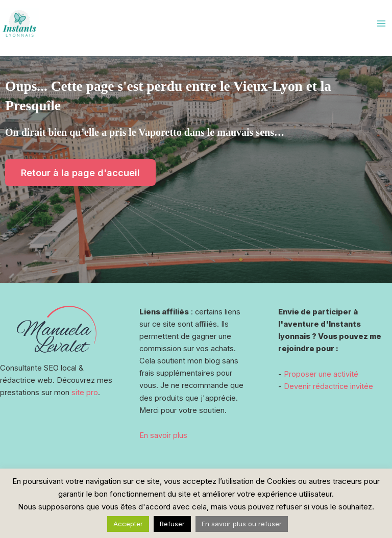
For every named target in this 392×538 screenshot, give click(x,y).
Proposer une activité (321, 374)
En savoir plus (163, 435)
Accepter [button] (128, 524)
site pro (85, 393)
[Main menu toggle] (381, 23)
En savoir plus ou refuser (242, 524)
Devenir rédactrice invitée (328, 386)
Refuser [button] (172, 524)
